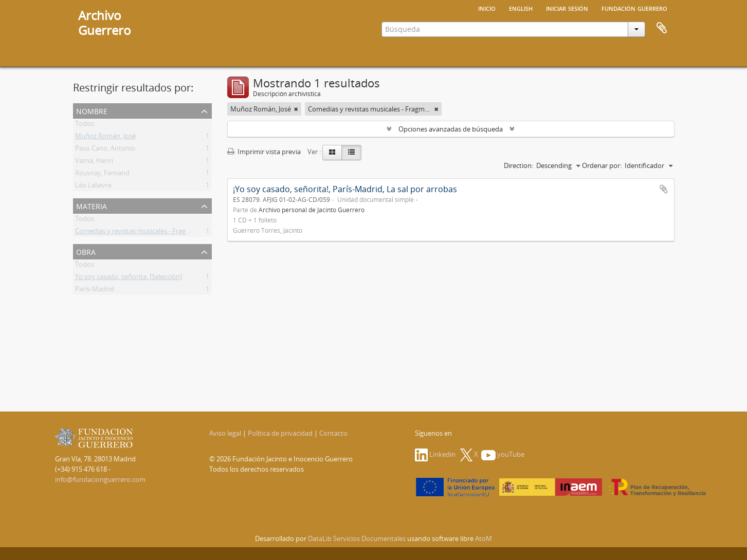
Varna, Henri (94, 162)
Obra (86, 251)
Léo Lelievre (93, 187)
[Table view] (351, 153)
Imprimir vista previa (264, 152)
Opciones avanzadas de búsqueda (451, 129)
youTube (503, 454)
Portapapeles (662, 28)
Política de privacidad (280, 433)
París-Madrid (95, 291)
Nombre (92, 110)
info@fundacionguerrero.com (100, 479)
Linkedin (435, 454)
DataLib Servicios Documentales (357, 538)
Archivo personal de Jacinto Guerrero (312, 210)
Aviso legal (225, 433)
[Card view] (332, 153)
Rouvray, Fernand (102, 175)
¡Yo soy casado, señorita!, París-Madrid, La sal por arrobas (345, 189)
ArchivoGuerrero (105, 23)
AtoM (484, 538)
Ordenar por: (602, 165)
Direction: (518, 165)
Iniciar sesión (567, 8)
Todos (85, 125)
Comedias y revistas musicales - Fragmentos (142, 233)
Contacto (333, 433)
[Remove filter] (296, 109)
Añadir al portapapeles (664, 189)
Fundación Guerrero (634, 8)
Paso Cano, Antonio (105, 150)
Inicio (487, 8)
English (521, 8)
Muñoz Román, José (105, 138)
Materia (92, 205)
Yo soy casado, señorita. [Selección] (129, 278)
